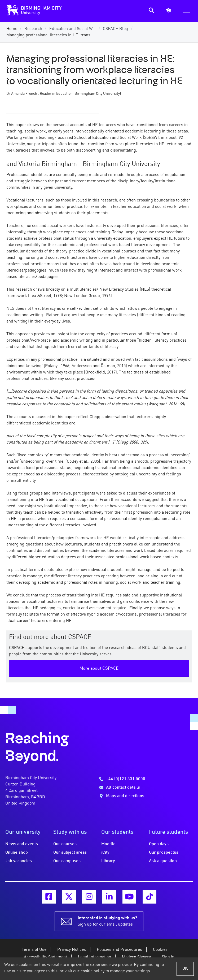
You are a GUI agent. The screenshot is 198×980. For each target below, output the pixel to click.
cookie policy (93, 971)
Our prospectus (164, 853)
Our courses (65, 844)
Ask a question (163, 861)
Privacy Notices (72, 950)
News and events (22, 844)
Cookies (160, 950)
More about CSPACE (99, 669)
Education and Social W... (73, 29)
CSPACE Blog (115, 29)
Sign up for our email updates (107, 921)
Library (108, 861)
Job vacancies (19, 861)
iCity (105, 853)
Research (33, 29)
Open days (159, 844)
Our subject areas (70, 853)
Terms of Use (34, 950)
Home (12, 29)
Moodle (108, 844)
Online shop (17, 853)
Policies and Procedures (119, 950)
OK (185, 969)
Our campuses (67, 861)
